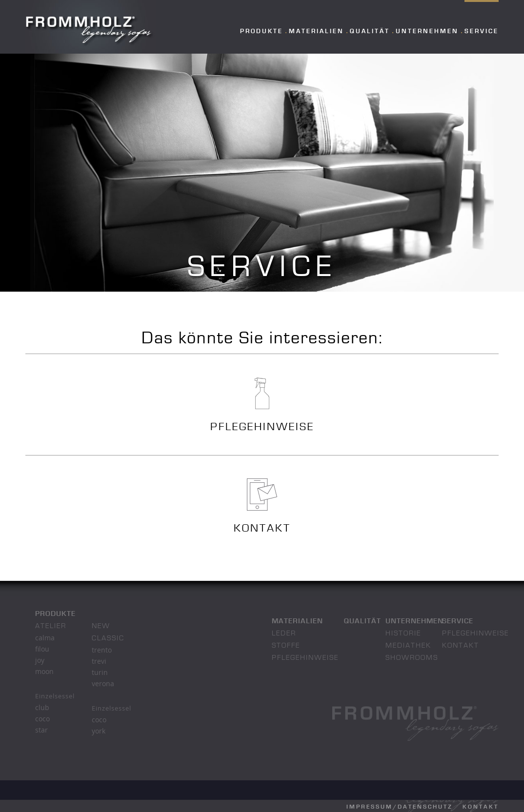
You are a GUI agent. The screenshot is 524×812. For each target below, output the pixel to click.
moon (44, 671)
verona (103, 683)
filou (42, 649)
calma (45, 638)
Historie (403, 634)
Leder (284, 634)
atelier (51, 626)
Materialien (316, 31)
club (42, 707)
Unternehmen (427, 31)
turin (100, 672)
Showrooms (412, 658)
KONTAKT (262, 529)
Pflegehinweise (305, 658)
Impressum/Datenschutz (400, 807)
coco (42, 719)
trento (102, 650)
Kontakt (461, 646)
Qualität (370, 31)
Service (482, 31)
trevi (99, 661)
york (99, 731)
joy (40, 660)
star (41, 730)
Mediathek (408, 646)
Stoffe (286, 646)
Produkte (262, 31)
